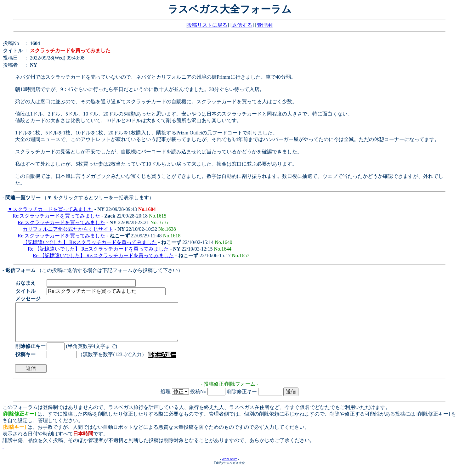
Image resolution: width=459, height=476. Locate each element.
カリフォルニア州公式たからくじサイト (68, 229)
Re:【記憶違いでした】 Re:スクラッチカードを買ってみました (98, 249)
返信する (242, 25)
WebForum (229, 467)
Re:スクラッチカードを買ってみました (56, 216)
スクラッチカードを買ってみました (53, 209)
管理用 (264, 25)
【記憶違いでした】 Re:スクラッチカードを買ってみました (90, 242)
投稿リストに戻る (207, 25)
